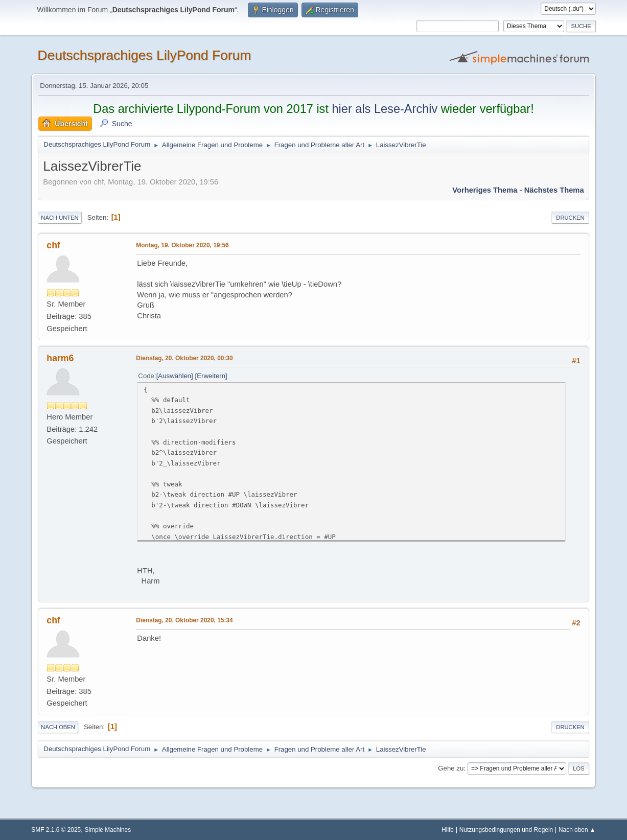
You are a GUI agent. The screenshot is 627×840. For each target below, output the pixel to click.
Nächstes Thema (554, 190)
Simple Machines (108, 830)
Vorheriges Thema (485, 190)
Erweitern (211, 376)
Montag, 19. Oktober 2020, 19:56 (182, 245)
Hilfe (448, 830)
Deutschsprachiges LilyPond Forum (144, 55)
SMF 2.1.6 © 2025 (56, 830)
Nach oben (58, 727)
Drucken (570, 218)
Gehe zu (451, 768)
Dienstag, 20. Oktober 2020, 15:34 (184, 620)
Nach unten (60, 218)
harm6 (60, 358)
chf (53, 245)
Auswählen (175, 376)
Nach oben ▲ (577, 830)
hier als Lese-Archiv (385, 109)
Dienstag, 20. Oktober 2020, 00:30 (184, 358)
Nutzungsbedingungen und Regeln (506, 830)
